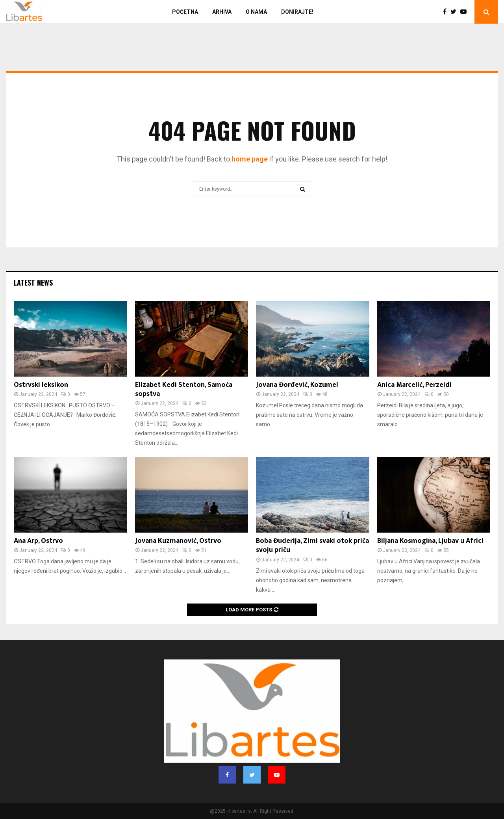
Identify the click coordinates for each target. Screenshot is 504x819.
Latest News (33, 282)
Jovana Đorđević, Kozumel (297, 385)
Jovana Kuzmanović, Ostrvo (178, 541)
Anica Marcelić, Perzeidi (414, 385)
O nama (256, 12)
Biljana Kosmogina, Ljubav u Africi (430, 541)
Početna (185, 12)
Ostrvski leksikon (41, 385)
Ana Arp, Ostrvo (38, 541)
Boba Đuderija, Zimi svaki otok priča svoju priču (312, 545)
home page (250, 159)
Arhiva (222, 12)
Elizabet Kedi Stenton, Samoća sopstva (184, 389)
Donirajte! (297, 12)
